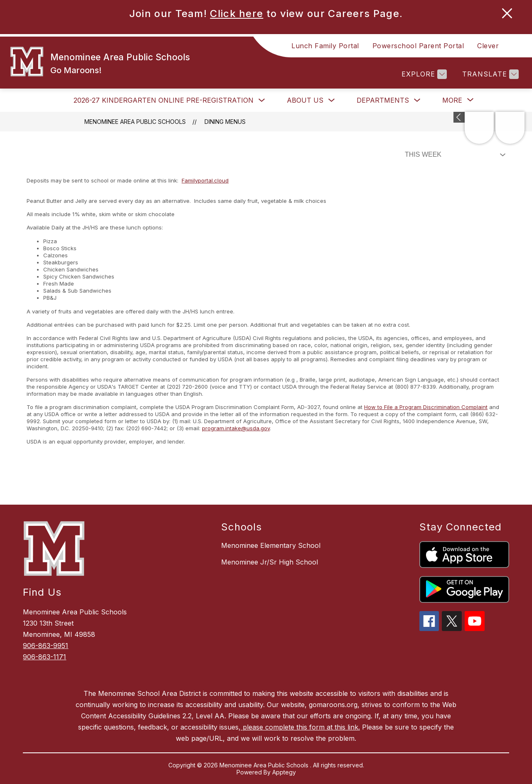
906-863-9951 (46, 646)
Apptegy (284, 772)
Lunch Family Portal (325, 46)
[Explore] (423, 74)
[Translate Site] (489, 74)
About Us (305, 100)
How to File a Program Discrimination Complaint (426, 407)
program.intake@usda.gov (236, 428)
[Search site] (515, 46)
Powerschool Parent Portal (418, 46)
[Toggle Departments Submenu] (417, 100)
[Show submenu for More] (452, 100)
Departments (383, 100)
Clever (488, 46)
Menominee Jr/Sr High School (270, 562)
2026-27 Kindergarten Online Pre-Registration (164, 100)
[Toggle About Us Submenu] (332, 100)
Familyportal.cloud (205, 180)
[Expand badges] (459, 117)
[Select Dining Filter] (453, 155)
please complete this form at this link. (300, 727)
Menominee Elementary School (271, 545)
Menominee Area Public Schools (135, 122)
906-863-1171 (44, 657)
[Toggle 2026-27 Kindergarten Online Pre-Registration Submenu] (262, 100)
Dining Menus (225, 122)
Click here (236, 14)
